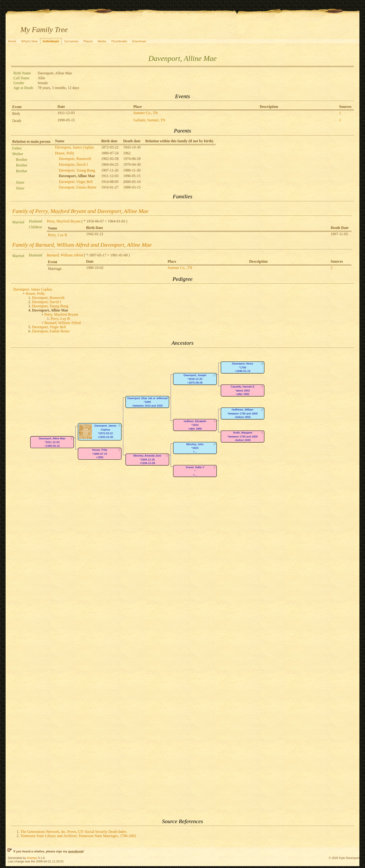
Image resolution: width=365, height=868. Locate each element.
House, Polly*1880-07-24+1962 (100, 454)
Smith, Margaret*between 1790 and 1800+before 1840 (242, 436)
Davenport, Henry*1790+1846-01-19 (242, 367)
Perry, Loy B (57, 235)
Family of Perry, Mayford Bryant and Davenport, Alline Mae (80, 211)
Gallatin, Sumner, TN (149, 120)
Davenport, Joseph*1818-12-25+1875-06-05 (195, 379)
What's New (29, 41)
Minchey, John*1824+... (195, 448)
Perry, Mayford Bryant (64, 221)
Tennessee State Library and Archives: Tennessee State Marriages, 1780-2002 (78, 836)
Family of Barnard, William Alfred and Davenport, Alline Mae (82, 245)
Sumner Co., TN (146, 113)
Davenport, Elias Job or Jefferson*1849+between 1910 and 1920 (147, 402)
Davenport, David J (73, 164)
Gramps (32, 858)
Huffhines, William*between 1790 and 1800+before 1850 (242, 413)
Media (102, 41)
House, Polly (65, 153)
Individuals (51, 41)
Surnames (71, 41)
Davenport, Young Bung (77, 170)
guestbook (76, 851)
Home (12, 41)
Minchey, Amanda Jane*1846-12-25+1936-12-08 (147, 459)
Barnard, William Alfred (65, 255)
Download (139, 41)
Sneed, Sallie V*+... (195, 471)
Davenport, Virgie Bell (76, 182)
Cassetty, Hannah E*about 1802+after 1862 (242, 390)
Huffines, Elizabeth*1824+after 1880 (195, 425)
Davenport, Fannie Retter (78, 187)
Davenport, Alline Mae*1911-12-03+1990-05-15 (52, 442)
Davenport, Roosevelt (75, 159)
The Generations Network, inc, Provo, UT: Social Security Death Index (74, 832)
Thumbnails (119, 41)
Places (88, 41)
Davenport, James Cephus (75, 147)
